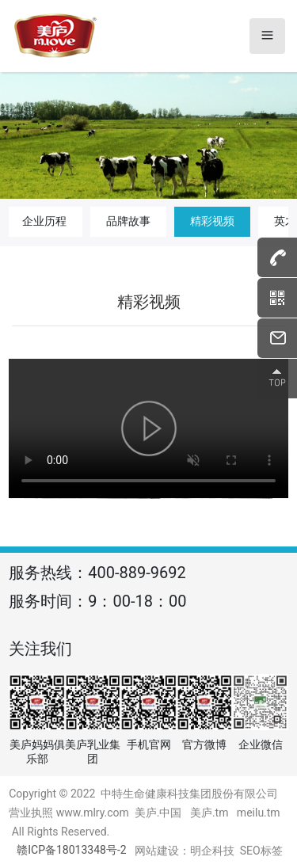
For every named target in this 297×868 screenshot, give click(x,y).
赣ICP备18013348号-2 (71, 850)
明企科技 (212, 851)
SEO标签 (261, 851)
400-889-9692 (137, 573)
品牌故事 (128, 221)
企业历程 (44, 221)
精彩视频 (212, 221)
